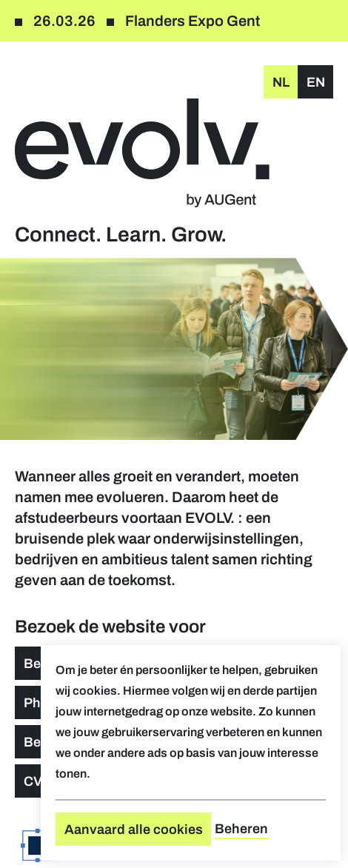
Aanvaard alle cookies (134, 829)
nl (281, 82)
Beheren (241, 829)
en (316, 82)
